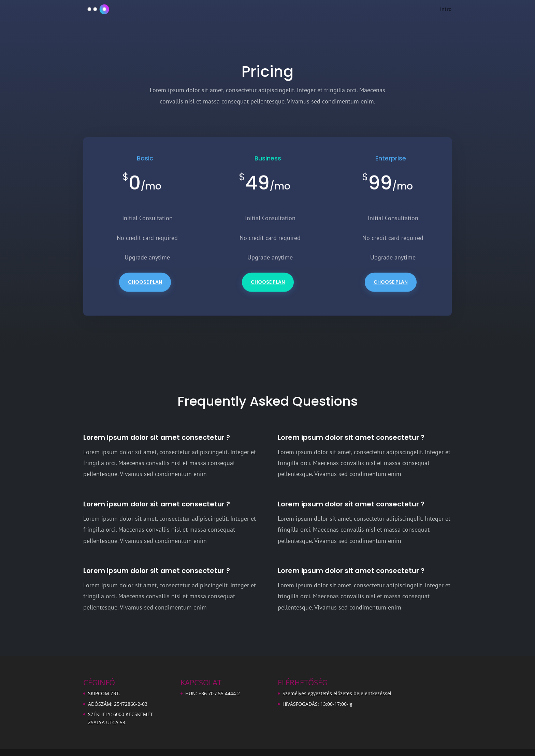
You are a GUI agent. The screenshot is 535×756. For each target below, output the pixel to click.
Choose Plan (145, 288)
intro (446, 10)
